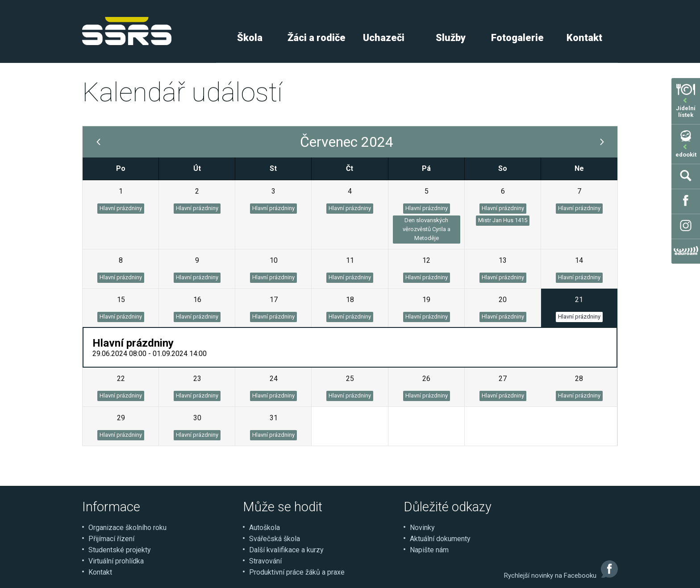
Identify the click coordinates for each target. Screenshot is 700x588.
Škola (250, 38)
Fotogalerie (517, 38)
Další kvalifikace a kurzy (286, 550)
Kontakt (584, 38)
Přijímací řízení (111, 539)
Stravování (265, 561)
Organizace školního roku (127, 528)
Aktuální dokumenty (440, 539)
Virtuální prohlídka (116, 561)
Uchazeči (384, 38)
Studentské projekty (120, 550)
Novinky (422, 528)
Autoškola (265, 528)
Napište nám (429, 550)
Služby (451, 38)
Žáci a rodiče (317, 38)
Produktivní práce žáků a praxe (297, 572)
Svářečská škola (275, 539)
